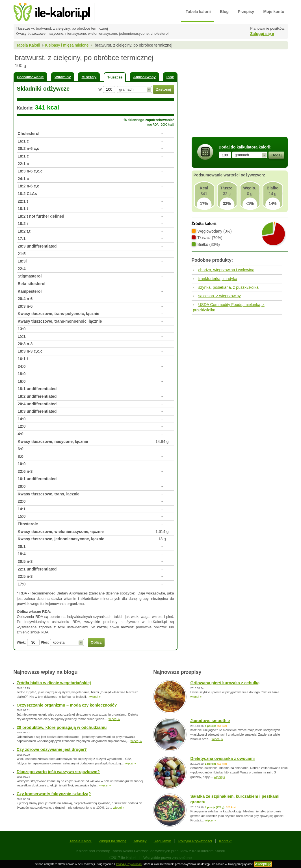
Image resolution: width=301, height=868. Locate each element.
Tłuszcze (115, 77)
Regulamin (163, 841)
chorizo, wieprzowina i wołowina (226, 270)
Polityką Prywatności (129, 864)
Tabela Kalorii (28, 45)
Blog (224, 12)
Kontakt (225, 841)
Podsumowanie (30, 77)
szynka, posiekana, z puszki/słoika (229, 287)
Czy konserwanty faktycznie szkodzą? (54, 794)
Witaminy (63, 77)
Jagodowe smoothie (210, 721)
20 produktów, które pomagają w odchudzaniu (62, 727)
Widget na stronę (112, 841)
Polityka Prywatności (195, 841)
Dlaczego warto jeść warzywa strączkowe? (58, 772)
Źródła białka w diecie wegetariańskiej (54, 683)
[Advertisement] (240, 94)
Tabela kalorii (198, 12)
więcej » (95, 697)
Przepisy (246, 12)
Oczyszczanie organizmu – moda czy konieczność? (67, 705)
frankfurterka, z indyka (218, 279)
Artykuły (140, 841)
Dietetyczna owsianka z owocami (222, 758)
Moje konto (274, 12)
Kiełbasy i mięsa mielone (67, 45)
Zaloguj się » (262, 34)
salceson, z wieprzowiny (220, 296)
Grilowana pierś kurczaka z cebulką (225, 683)
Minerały (89, 77)
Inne (170, 77)
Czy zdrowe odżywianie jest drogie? (52, 749)
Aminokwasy (144, 77)
